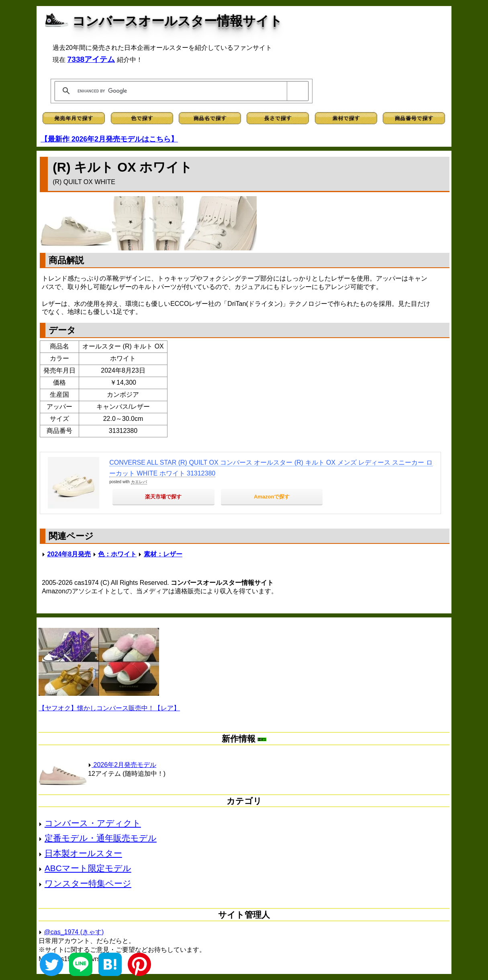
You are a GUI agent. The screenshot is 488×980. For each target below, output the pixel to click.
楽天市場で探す (163, 497)
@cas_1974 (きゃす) (74, 932)
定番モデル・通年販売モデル (101, 838)
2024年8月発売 (69, 554)
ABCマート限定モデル (88, 868)
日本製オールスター (83, 853)
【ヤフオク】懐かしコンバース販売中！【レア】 (109, 708)
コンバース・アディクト (93, 823)
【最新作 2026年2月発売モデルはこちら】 (109, 139)
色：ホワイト (117, 554)
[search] (180, 91)
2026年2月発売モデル (122, 765)
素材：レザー (163, 554)
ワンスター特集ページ (88, 883)
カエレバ (139, 482)
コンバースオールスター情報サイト (177, 21)
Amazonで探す (272, 497)
